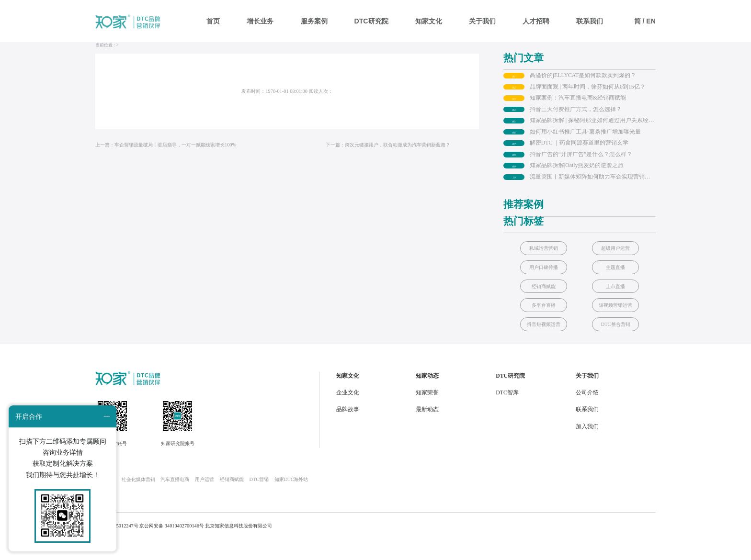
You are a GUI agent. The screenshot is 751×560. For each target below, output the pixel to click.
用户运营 (205, 498)
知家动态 (427, 395)
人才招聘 (536, 21)
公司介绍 (587, 411)
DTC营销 (259, 498)
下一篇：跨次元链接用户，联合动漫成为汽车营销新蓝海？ (388, 163)
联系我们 (590, 21)
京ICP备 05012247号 (117, 544)
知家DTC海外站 (291, 498)
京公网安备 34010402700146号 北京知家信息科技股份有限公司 (206, 544)
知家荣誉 (427, 411)
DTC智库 (507, 411)
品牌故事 (348, 429)
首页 (213, 21)
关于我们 (482, 21)
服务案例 (314, 21)
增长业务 (260, 21)
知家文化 (429, 21)
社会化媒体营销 (138, 498)
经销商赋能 (232, 498)
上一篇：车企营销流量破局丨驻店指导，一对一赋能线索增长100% (166, 163)
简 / (640, 21)
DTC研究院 (371, 21)
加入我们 (587, 445)
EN (651, 21)
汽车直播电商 (175, 498)
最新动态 (427, 429)
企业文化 (348, 411)
